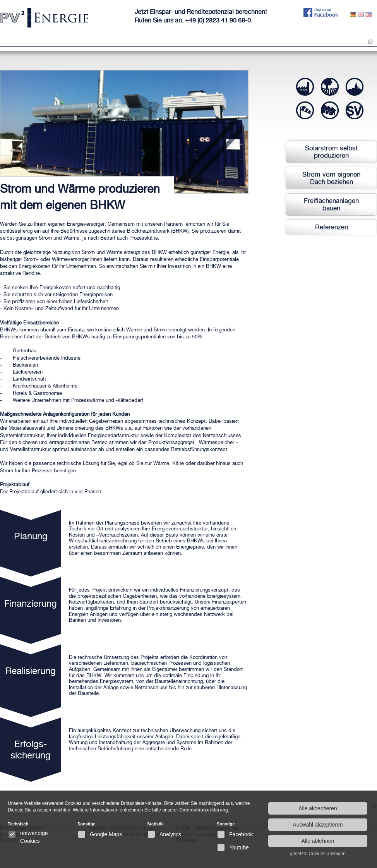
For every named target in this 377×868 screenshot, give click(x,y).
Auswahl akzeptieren (318, 825)
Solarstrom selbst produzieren (331, 152)
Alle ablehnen (318, 841)
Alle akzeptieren (318, 808)
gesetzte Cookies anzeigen (318, 854)
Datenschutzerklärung (204, 810)
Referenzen (332, 227)
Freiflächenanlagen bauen (331, 204)
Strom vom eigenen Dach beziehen (331, 178)
